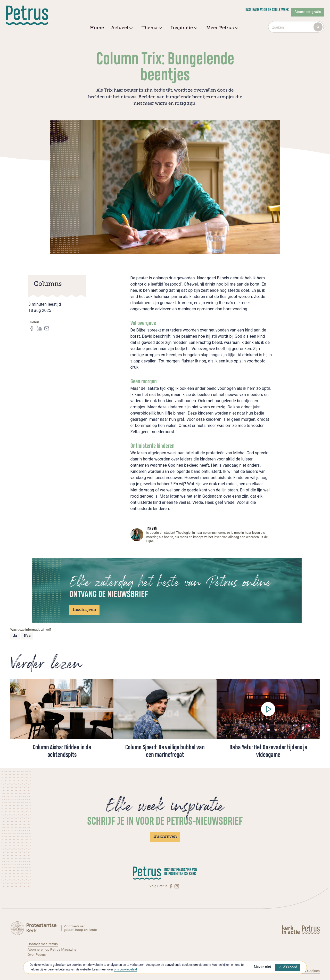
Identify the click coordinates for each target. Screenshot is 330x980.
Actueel (121, 28)
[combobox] (296, 27)
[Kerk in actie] (291, 929)
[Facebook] (171, 886)
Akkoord (288, 967)
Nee (27, 636)
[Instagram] (177, 886)
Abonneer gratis (308, 12)
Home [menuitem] (97, 28)
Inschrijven (84, 610)
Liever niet (262, 967)
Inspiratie (183, 28)
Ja (15, 636)
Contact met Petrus (43, 944)
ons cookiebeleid (125, 969)
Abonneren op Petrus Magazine (52, 949)
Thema (151, 28)
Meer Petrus (222, 28)
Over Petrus (37, 954)
